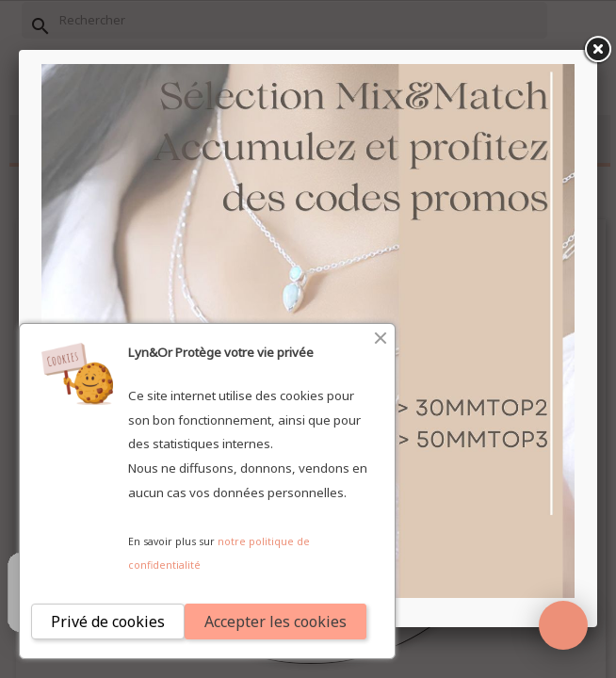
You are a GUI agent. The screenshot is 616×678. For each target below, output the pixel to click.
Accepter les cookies (276, 621)
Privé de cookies (108, 621)
